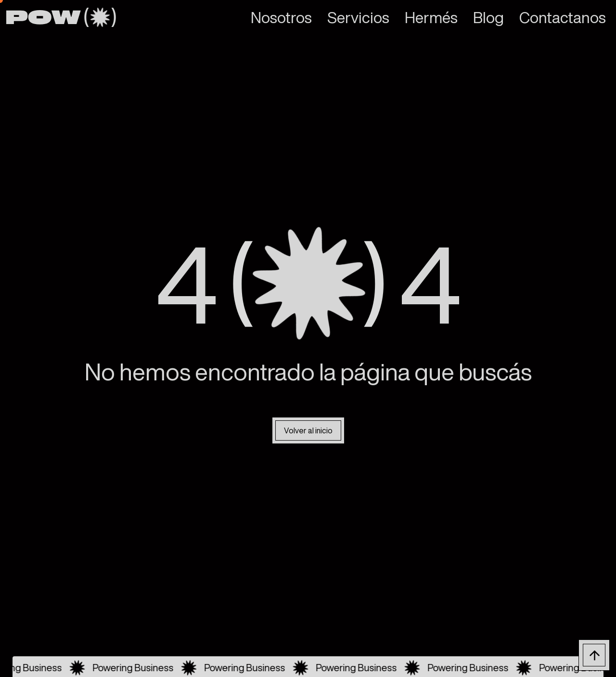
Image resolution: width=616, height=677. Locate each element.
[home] (61, 17)
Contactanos (563, 17)
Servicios (358, 17)
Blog (488, 17)
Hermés (431, 17)
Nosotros (281, 17)
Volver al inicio (308, 430)
